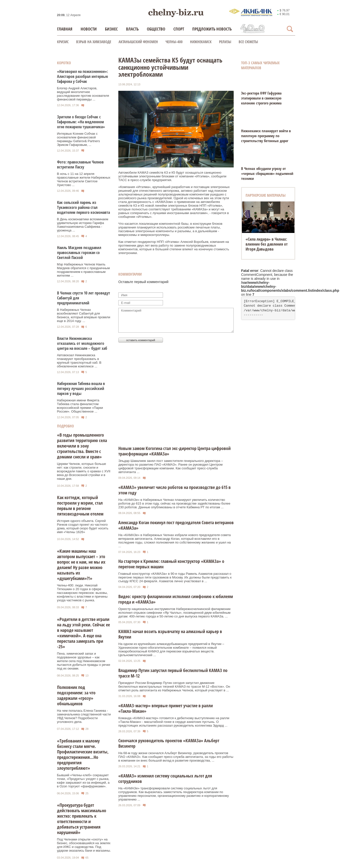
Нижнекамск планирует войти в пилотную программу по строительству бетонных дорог (266, 136)
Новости (89, 29)
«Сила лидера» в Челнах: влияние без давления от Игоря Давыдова (267, 244)
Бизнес (111, 29)
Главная (65, 29)
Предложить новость (212, 29)
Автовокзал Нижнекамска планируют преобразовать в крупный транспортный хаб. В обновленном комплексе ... (79, 361)
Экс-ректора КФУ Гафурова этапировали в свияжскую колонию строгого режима (261, 98)
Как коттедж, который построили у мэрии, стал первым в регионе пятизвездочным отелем (80, 506)
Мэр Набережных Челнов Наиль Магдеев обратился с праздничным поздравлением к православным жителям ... (83, 270)
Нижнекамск (201, 42)
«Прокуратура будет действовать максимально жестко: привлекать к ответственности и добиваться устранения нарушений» (82, 819)
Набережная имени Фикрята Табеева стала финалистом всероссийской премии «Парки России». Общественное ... (80, 406)
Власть (132, 29)
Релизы (225, 42)
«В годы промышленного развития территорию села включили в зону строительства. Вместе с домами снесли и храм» (82, 446)
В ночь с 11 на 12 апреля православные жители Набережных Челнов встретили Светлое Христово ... (84, 179)
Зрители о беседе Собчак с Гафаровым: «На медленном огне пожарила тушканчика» (81, 122)
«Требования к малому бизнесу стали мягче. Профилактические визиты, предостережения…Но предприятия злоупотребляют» (83, 754)
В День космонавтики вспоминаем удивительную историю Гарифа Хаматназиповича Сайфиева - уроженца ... (83, 225)
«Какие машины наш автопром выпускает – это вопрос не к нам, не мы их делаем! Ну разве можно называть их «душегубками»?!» (81, 565)
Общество (156, 29)
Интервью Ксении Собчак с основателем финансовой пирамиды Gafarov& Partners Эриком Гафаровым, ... (79, 139)
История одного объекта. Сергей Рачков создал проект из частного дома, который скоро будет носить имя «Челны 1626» (83, 526)
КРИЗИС (63, 42)
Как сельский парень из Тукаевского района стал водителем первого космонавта (83, 207)
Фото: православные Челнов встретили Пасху (80, 164)
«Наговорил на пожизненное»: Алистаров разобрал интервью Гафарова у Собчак (82, 76)
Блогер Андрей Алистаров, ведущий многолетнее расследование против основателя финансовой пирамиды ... (83, 94)
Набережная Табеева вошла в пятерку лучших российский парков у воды (81, 388)
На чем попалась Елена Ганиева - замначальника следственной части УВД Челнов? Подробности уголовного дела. (84, 716)
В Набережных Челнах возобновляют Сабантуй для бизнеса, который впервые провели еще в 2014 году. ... (84, 315)
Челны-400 (174, 42)
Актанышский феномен (138, 42)
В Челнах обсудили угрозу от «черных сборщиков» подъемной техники (267, 173)
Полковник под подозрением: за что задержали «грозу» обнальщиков (76, 695)
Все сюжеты (248, 42)
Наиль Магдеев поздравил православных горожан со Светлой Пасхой (79, 253)
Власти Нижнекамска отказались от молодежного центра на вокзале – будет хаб (82, 343)
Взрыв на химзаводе (94, 42)
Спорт (179, 29)
